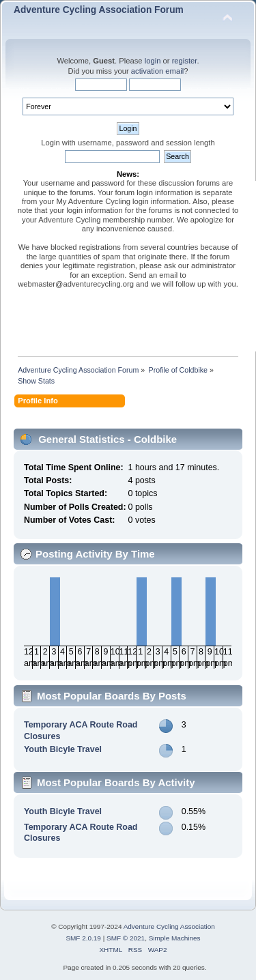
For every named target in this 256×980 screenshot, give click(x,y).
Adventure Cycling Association (169, 926)
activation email (157, 71)
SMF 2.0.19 (83, 938)
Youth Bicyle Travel (63, 749)
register (185, 61)
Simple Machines (175, 938)
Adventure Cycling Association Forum (99, 10)
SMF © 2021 (126, 938)
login (153, 61)
